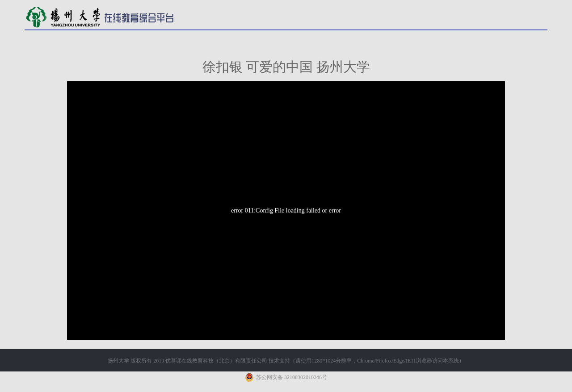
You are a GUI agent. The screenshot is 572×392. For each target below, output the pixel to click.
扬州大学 (118, 361)
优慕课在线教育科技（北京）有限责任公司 (216, 361)
